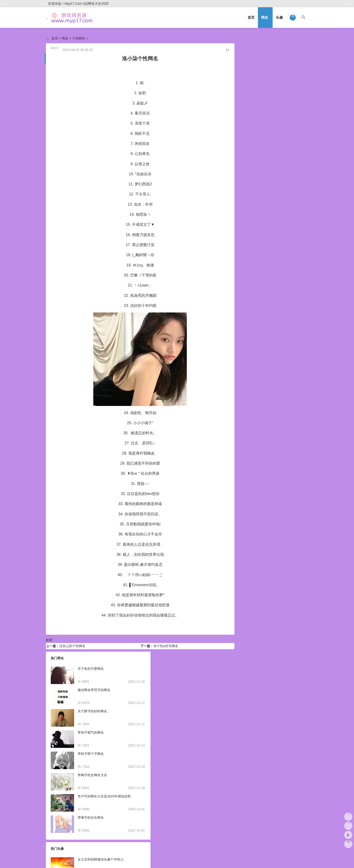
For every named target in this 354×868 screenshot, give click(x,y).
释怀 (302, 198)
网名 (265, 17)
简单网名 (253, 168)
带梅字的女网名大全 (92, 771)
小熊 (238, 244)
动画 (300, 238)
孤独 (280, 238)
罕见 (256, 210)
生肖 (254, 250)
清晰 (238, 238)
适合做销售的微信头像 (186, 729)
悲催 (273, 198)
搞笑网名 (253, 104)
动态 (260, 255)
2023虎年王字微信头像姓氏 (190, 814)
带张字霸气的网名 (91, 729)
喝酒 (269, 255)
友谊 (243, 198)
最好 (257, 204)
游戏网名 (288, 68)
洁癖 (292, 198)
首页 (251, 17)
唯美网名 (288, 168)
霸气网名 (253, 95)
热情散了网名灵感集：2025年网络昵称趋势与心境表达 (283, 334)
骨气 (253, 198)
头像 (279, 17)
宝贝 (248, 261)
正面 (284, 244)
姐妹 (303, 244)
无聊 (292, 255)
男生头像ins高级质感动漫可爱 (191, 750)
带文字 (281, 255)
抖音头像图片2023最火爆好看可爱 (195, 707)
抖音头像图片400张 (184, 686)
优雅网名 (288, 150)
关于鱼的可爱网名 (91, 665)
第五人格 (251, 244)
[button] (293, 18)
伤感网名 (288, 95)
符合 (289, 210)
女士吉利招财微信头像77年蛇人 (193, 665)
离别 (257, 192)
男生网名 (253, 59)
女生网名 (288, 59)
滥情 (246, 210)
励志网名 (288, 159)
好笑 (248, 192)
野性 (238, 261)
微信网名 (253, 77)
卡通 (302, 255)
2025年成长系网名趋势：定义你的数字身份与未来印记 (283, 292)
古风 (296, 192)
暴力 (248, 204)
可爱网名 (253, 132)
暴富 (296, 204)
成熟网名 (253, 123)
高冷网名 (288, 114)
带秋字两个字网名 (91, 750)
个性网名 (79, 38)
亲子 (264, 250)
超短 (238, 204)
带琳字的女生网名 (91, 814)
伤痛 (299, 210)
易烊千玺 (241, 250)
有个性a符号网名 (164, 642)
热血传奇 (267, 238)
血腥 (238, 192)
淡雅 (277, 192)
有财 (267, 192)
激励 (287, 192)
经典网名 (288, 141)
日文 (238, 215)
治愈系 (268, 210)
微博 (274, 244)
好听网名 (288, 86)
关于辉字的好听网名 (92, 707)
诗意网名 (253, 159)
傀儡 (282, 198)
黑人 (257, 261)
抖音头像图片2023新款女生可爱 (193, 793)
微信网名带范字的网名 (94, 686)
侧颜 (293, 244)
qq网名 (253, 86)
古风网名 (253, 114)
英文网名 (288, 132)
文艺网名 (253, 141)
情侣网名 (253, 68)
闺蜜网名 (288, 123)
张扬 (279, 210)
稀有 (290, 238)
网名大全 (271, 48)
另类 (297, 250)
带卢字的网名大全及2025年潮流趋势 (104, 793)
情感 (264, 244)
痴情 (277, 204)
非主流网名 (288, 104)
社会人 (285, 250)
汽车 (267, 261)
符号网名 (253, 150)
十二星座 (246, 255)
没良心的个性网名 (72, 642)
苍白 (263, 198)
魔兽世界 (251, 238)
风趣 (267, 204)
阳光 (274, 250)
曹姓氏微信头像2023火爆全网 (191, 771)
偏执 (287, 204)
